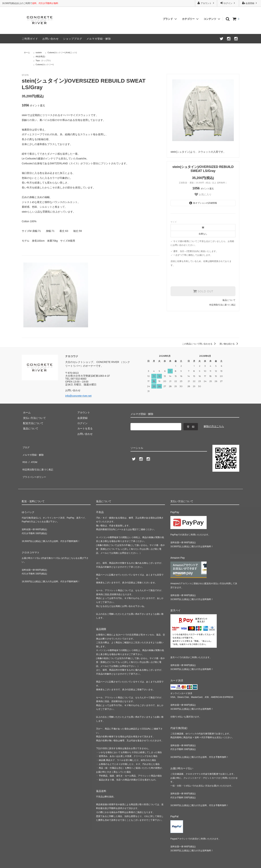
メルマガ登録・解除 (99, 39)
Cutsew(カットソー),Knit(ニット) (62, 52)
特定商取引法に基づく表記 (222, 305)
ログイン (228, 3)
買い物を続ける (229, 344)
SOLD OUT (203, 291)
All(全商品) (41, 56)
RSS (24, 457)
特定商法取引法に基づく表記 (38, 463)
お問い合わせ (51, 39)
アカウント (206, 3)
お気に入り (203, 194)
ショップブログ (73, 39)
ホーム (27, 52)
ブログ (26, 447)
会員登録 (250, 3)
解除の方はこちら (214, 426)
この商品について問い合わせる (199, 344)
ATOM (33, 457)
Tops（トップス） (44, 60)
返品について (229, 300)
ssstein (39, 52)
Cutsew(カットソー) (45, 64)
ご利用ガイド (30, 39)
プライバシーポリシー (34, 468)
